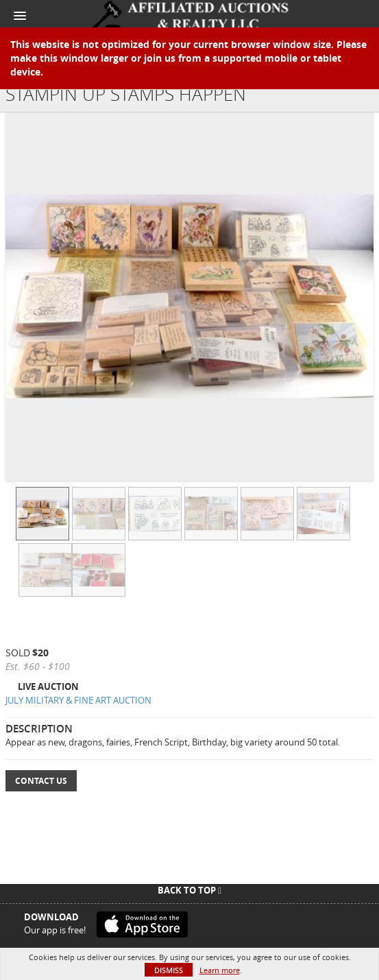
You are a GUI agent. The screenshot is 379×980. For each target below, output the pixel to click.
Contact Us (41, 781)
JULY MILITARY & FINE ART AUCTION (78, 700)
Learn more (220, 970)
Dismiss (169, 970)
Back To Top (189, 890)
